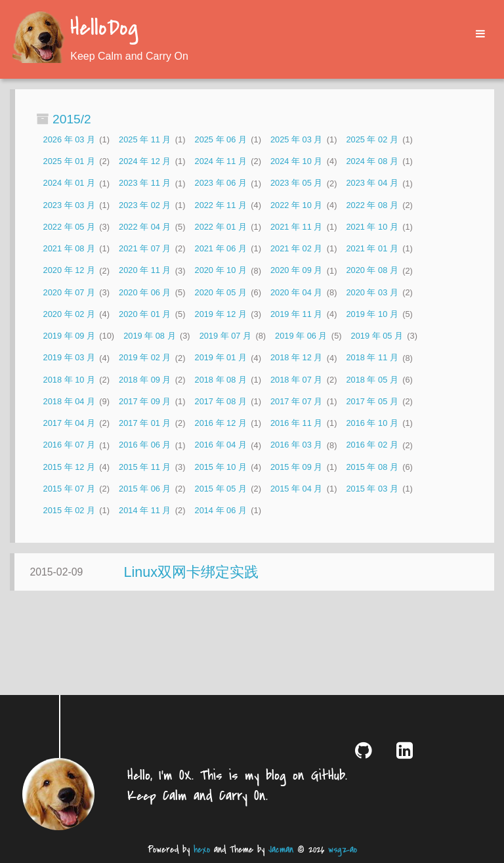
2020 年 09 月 (296, 271)
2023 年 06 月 (221, 183)
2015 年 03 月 (372, 489)
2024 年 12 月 (145, 161)
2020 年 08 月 (372, 271)
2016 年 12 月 (221, 423)
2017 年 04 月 (69, 423)
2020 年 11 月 (145, 271)
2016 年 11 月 (296, 423)
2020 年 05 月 (221, 292)
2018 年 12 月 (296, 358)
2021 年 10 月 (372, 227)
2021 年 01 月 (372, 248)
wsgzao (343, 850)
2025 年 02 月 (372, 139)
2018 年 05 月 (372, 380)
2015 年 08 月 (372, 467)
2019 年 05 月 (377, 336)
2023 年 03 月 (69, 205)
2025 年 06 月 (221, 139)
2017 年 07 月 (296, 401)
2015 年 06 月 (145, 489)
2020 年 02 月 (69, 314)
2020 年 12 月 (69, 271)
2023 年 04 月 (372, 183)
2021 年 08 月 (69, 248)
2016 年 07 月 (69, 445)
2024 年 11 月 (221, 161)
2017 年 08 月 (221, 401)
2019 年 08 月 (149, 336)
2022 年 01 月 (221, 227)
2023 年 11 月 (145, 183)
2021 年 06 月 (221, 248)
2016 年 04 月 (221, 445)
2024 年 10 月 (296, 161)
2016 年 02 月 (372, 445)
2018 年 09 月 (145, 380)
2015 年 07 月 (69, 489)
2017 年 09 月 (145, 401)
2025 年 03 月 (296, 139)
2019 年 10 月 (372, 314)
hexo (202, 850)
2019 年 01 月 (221, 358)
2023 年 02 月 (145, 205)
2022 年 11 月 (221, 205)
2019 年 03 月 (69, 358)
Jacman (281, 850)
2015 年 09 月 (296, 467)
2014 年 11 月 (145, 510)
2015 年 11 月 (145, 467)
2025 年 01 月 (69, 161)
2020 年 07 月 (69, 292)
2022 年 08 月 (372, 205)
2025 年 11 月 (145, 139)
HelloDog (104, 29)
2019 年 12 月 (221, 314)
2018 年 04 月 (69, 401)
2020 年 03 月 (372, 292)
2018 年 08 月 (221, 380)
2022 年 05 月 (69, 227)
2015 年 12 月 (69, 467)
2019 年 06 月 (301, 336)
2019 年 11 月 (296, 314)
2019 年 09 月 (69, 336)
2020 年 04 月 (296, 292)
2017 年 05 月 (372, 401)
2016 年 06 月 (145, 445)
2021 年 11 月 (296, 227)
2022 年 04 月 (145, 227)
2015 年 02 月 (69, 510)
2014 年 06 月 (221, 510)
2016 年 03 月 (296, 445)
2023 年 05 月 (296, 183)
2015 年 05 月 (221, 489)
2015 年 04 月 (296, 489)
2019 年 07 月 (225, 336)
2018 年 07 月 (296, 380)
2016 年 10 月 (372, 423)
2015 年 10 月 (221, 467)
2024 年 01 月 (69, 183)
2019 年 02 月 (145, 358)
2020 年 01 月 (145, 314)
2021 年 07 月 (145, 248)
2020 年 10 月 (221, 271)
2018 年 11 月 (372, 358)
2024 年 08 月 (372, 161)
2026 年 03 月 (69, 139)
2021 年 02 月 (296, 248)
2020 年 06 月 (145, 292)
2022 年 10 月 (296, 205)
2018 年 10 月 (69, 380)
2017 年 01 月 (145, 423)
